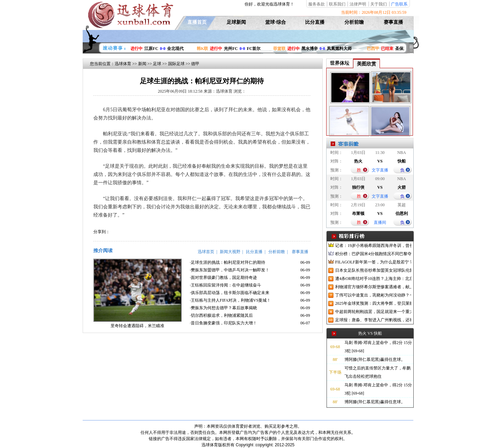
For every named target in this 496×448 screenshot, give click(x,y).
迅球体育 (123, 64)
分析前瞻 (354, 22)
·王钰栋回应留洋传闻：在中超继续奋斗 (225, 285)
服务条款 (317, 4)
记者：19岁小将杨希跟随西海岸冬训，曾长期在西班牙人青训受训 (373, 246)
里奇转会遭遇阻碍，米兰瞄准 (137, 326)
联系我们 (337, 4)
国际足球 (176, 64)
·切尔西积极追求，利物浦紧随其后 (221, 315)
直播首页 (197, 22)
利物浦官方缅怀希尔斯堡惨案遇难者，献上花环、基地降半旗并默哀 (373, 287)
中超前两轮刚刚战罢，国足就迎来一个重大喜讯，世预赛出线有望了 (373, 312)
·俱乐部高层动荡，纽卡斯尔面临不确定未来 (230, 293)
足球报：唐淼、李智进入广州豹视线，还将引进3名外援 (373, 320)
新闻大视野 (230, 252)
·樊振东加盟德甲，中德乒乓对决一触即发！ (230, 270)
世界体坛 (340, 63)
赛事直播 (393, 22)
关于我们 (379, 4)
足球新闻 (236, 22)
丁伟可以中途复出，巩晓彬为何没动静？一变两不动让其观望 (373, 295)
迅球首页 (206, 252)
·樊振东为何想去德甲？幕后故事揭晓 (223, 308)
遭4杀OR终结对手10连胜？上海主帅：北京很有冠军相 (373, 279)
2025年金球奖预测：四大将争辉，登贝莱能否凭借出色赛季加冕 (373, 303)
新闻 (142, 64)
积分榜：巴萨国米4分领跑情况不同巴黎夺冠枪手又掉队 (373, 254)
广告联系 (399, 4)
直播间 (380, 222)
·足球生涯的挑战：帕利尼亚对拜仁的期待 (228, 262)
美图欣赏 (366, 64)
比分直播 (315, 22)
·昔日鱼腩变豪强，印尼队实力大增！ (223, 323)
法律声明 (358, 4)
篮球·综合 (276, 22)
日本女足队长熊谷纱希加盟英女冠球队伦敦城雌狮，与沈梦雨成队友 (373, 270)
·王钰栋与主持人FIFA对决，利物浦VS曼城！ (230, 300)
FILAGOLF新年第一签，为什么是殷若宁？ (373, 262)
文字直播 (380, 170)
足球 (157, 64)
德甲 (195, 64)
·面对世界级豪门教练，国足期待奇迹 (223, 278)
